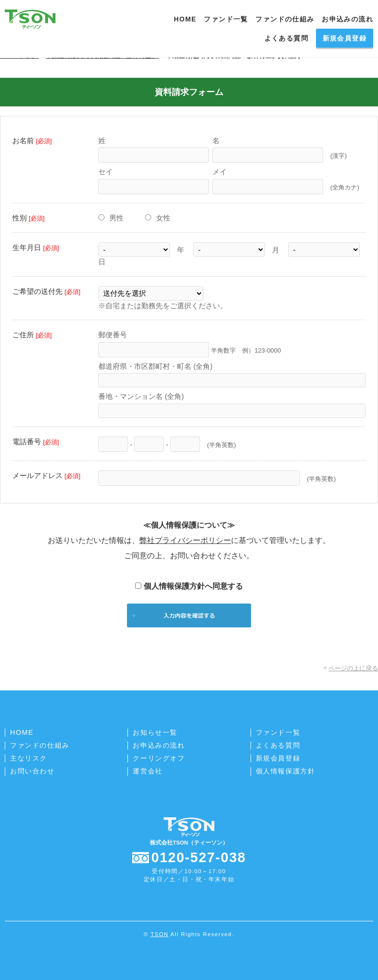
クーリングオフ (159, 758)
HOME (185, 19)
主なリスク (29, 758)
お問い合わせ (32, 771)
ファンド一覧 (226, 19)
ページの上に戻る (353, 668)
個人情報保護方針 (286, 771)
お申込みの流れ (347, 19)
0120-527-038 (199, 857)
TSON (160, 934)
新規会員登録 (345, 38)
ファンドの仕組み (285, 19)
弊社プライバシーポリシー (185, 540)
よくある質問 (286, 38)
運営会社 (147, 771)
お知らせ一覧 (155, 732)
